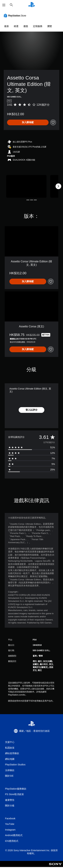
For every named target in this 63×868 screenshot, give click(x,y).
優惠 (26, 26)
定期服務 (38, 26)
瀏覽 (50, 26)
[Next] (58, 186)
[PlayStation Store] (16, 15)
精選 (16, 26)
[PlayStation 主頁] (32, 5)
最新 (7, 26)
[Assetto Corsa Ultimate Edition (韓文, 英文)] (26, 186)
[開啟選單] (4, 5)
